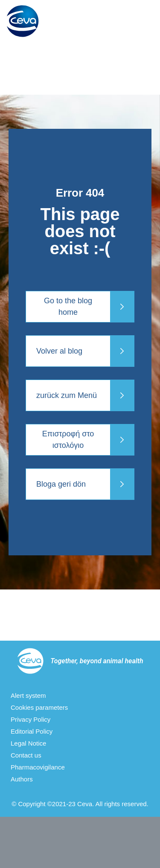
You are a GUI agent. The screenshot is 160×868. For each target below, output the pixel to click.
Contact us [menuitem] (26, 755)
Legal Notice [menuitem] (28, 743)
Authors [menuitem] (22, 779)
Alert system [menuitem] (28, 695)
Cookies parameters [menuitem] (39, 707)
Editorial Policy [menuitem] (32, 731)
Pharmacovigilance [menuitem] (38, 767)
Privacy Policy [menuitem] (31, 719)
